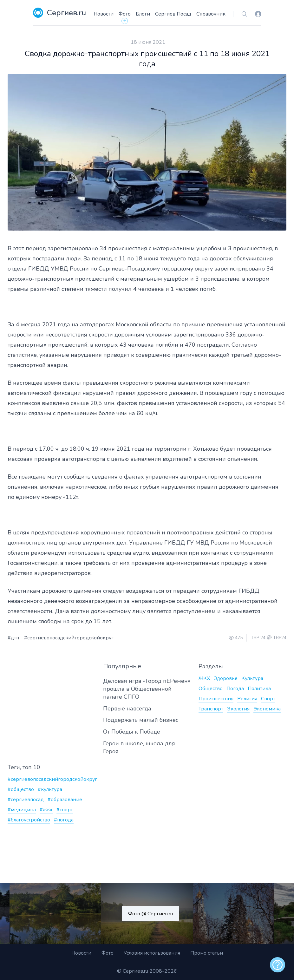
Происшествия (216, 699)
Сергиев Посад (173, 14)
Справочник (211, 14)
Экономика (267, 709)
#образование (65, 800)
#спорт (65, 810)
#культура (50, 789)
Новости (104, 14)
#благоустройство (29, 820)
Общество (211, 689)
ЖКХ (204, 678)
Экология (238, 709)
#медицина (22, 810)
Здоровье (226, 678)
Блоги (143, 14)
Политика (259, 689)
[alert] (278, 965)
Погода (235, 689)
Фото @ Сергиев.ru (150, 914)
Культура (252, 678)
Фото (125, 14)
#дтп (13, 638)
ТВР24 (280, 638)
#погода (64, 820)
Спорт (268, 699)
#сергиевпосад (26, 800)
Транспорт (211, 709)
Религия (247, 699)
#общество (21, 789)
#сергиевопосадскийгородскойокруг (69, 638)
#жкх (46, 810)
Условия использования (152, 953)
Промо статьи (207, 953)
